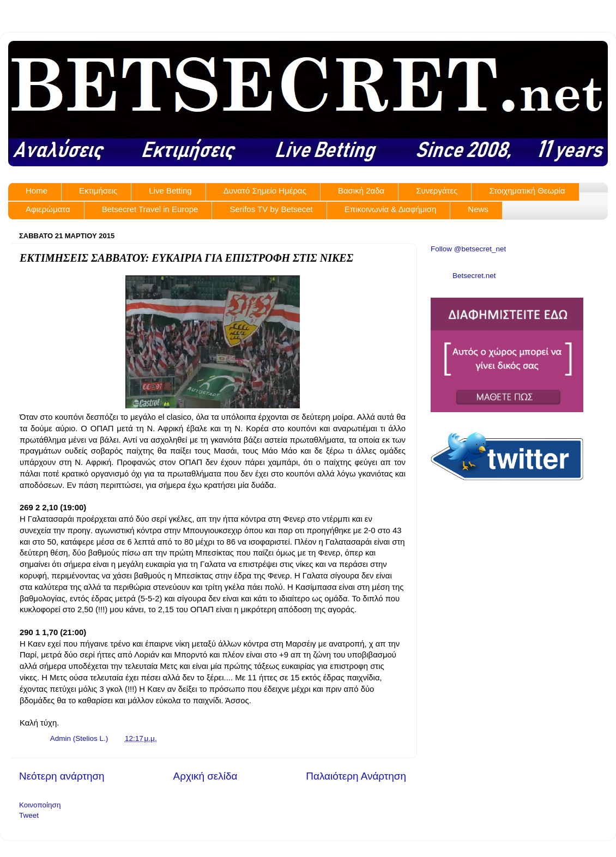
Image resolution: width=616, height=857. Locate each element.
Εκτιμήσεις (98, 191)
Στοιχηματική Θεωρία (527, 191)
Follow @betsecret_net (468, 249)
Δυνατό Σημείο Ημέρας (265, 191)
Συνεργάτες (437, 191)
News (478, 209)
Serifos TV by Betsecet (271, 209)
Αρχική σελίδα (206, 776)
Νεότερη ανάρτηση (62, 776)
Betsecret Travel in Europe (150, 209)
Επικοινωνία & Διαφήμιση (391, 209)
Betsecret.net (474, 276)
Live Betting (170, 191)
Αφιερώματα (48, 209)
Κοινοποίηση (40, 805)
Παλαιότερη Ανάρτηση (356, 776)
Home (37, 191)
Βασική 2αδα (361, 191)
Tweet (29, 815)
